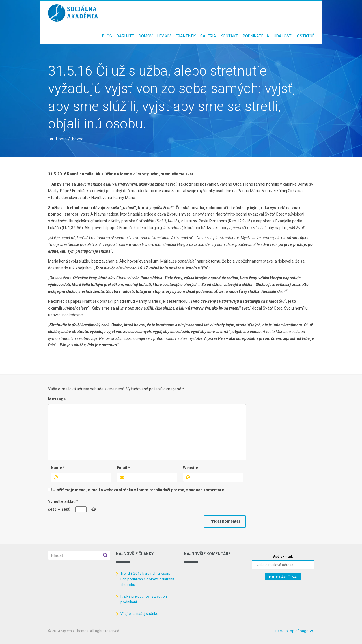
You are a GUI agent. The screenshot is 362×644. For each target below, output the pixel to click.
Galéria (208, 36)
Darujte (125, 36)
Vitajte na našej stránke (139, 614)
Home (61, 139)
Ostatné (306, 36)
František (186, 36)
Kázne (78, 139)
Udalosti (283, 36)
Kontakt (229, 36)
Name (58, 468)
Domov (146, 36)
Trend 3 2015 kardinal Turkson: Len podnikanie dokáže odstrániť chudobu (147, 579)
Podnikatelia (256, 36)
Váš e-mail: (283, 556)
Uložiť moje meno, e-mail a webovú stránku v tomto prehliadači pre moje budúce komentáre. (139, 490)
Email (123, 468)
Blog (107, 36)
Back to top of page (295, 631)
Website (190, 468)
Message (57, 399)
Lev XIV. (164, 36)
